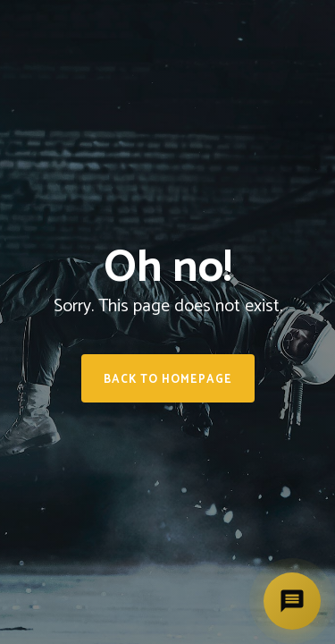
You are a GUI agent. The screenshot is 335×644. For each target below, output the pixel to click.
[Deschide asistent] (292, 601)
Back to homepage (168, 380)
